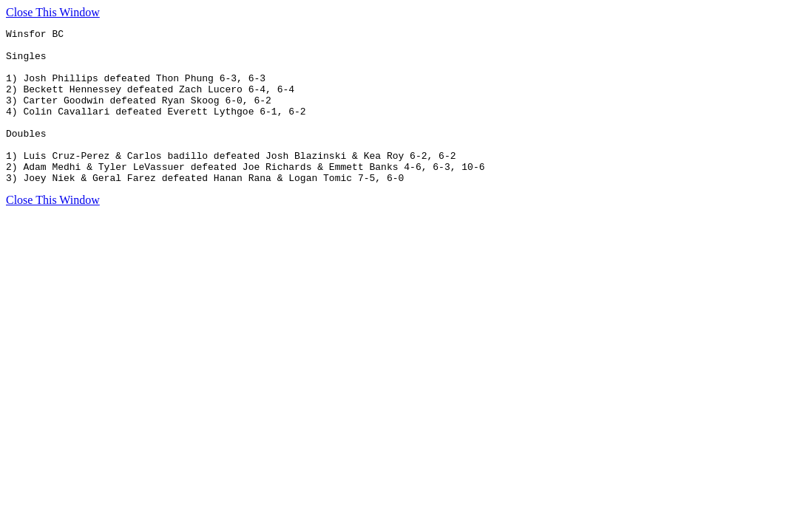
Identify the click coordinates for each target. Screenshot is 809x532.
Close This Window (53, 12)
